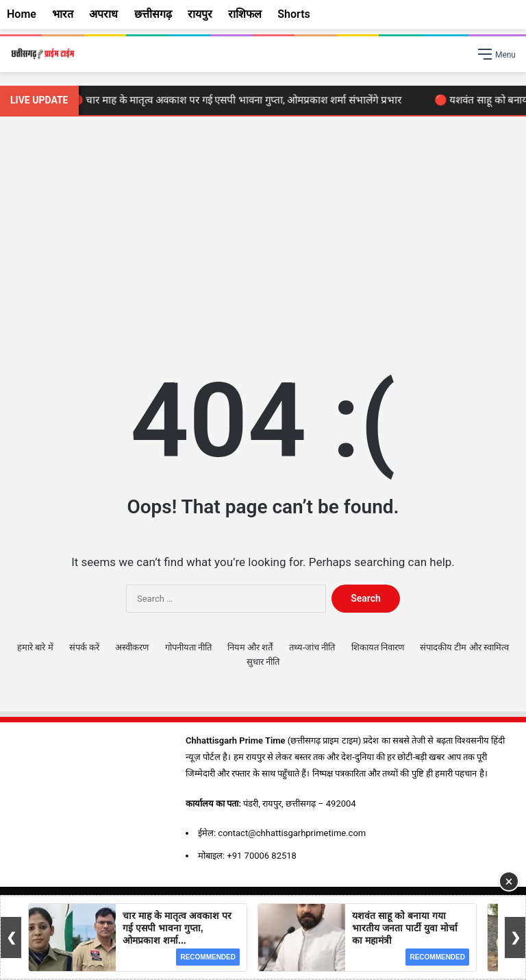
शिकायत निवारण (378, 647)
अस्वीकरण (132, 647)
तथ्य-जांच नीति (312, 647)
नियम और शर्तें (250, 647)
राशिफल (245, 14)
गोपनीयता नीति (188, 647)
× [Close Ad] (509, 881)
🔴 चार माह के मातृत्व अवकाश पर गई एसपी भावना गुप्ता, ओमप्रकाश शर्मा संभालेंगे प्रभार (239, 100)
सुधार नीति (263, 662)
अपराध (103, 14)
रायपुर (200, 14)
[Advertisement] (263, 233)
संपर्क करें (84, 647)
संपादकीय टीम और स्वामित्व (464, 647)
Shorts (294, 14)
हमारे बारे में (35, 647)
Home (22, 14)
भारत (63, 14)
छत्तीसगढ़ (153, 14)
